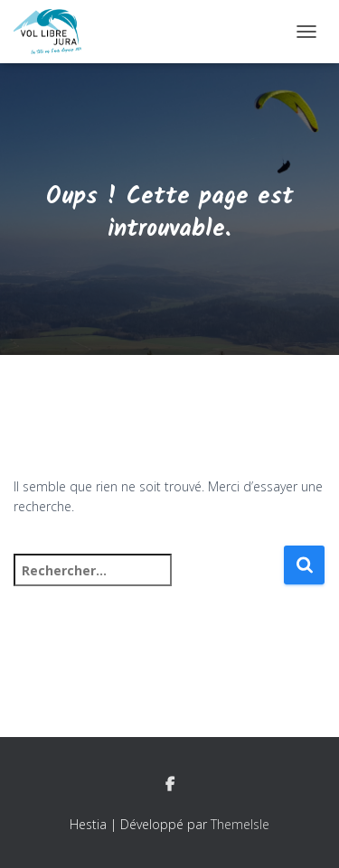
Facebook (170, 785)
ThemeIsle (240, 824)
